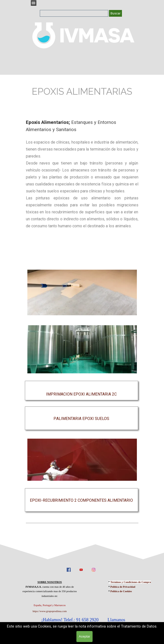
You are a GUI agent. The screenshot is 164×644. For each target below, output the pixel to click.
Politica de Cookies (121, 591)
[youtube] (81, 569)
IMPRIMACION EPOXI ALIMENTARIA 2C (81, 394)
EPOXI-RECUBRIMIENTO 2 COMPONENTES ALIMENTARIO (81, 500)
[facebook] (69, 569)
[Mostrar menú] (34, 3)
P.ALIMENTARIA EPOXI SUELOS (81, 419)
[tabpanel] (82, 91)
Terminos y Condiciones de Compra (131, 582)
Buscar (115, 13)
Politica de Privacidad (123, 587)
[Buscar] (74, 13)
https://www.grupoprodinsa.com (50, 611)
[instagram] (94, 569)
